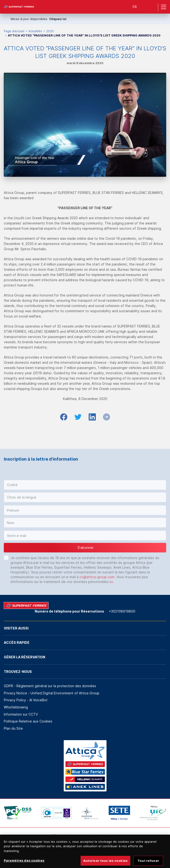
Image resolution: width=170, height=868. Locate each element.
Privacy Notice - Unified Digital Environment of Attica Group (52, 693)
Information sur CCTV (21, 714)
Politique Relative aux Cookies (28, 721)
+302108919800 (122, 611)
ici (111, 582)
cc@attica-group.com (97, 577)
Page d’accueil (14, 31)
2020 (50, 31)
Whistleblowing (16, 707)
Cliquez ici (58, 19)
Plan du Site (13, 728)
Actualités (35, 31)
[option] (18, 813)
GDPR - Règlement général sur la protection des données (50, 686)
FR (135, 7)
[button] (85, 485)
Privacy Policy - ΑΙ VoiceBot (26, 700)
